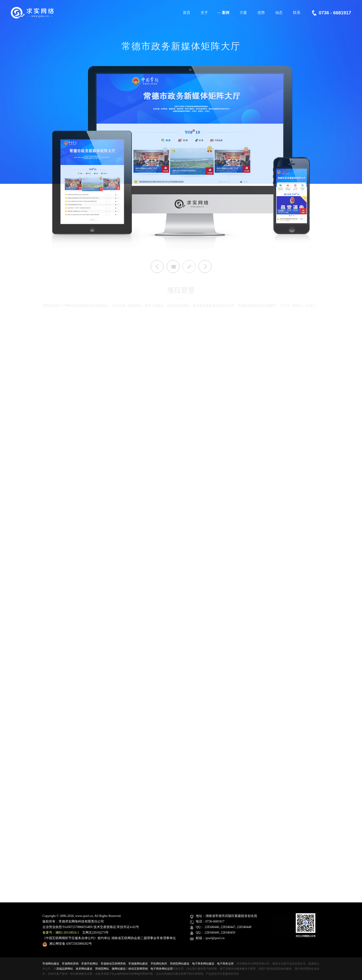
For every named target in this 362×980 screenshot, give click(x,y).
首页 (186, 15)
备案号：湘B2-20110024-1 (61, 933)
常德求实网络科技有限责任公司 (81, 921)
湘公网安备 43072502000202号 (67, 944)
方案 (243, 15)
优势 (261, 15)
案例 (223, 15)
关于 (204, 15)
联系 (296, 15)
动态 (278, 15)
